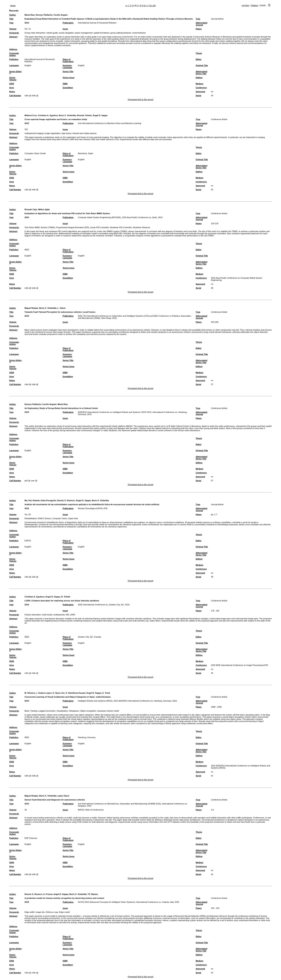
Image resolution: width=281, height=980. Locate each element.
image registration (52, 133)
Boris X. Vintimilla (67, 115)
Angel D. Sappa (53, 597)
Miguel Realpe (31, 308)
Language (14, 65)
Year (11, 23)
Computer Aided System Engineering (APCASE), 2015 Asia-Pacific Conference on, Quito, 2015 (120, 217)
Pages (199, 29)
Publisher (14, 59)
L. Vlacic (62, 308)
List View (245, 5)
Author (13, 15)
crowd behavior (139, 33)
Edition (199, 78)
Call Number (15, 96)
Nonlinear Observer (141, 227)
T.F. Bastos (93, 894)
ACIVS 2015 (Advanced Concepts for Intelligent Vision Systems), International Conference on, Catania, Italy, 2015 (129, 902)
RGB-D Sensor (45, 518)
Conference (201, 88)
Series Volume (13, 79)
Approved (200, 92)
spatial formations (101, 33)
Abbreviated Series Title (202, 73)
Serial (198, 96)
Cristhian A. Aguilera (48, 115)
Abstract (13, 37)
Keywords (14, 33)
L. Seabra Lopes (44, 693)
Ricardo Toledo (84, 115)
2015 (27, 23)
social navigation (66, 33)
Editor (199, 59)
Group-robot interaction (35, 33)
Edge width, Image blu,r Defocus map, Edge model (47, 912)
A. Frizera (48, 894)
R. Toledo (66, 597)
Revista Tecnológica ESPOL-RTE (93, 508)
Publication (68, 23)
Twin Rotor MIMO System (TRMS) (40, 227)
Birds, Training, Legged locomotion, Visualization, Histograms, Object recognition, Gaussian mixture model (72, 711)
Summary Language (67, 66)
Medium (199, 84)
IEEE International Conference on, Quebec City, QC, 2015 (104, 605)
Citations (254, 5)
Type (198, 19)
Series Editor (16, 71)
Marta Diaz (30, 15)
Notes (12, 92)
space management (84, 33)
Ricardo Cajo (31, 209)
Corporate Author (14, 54)
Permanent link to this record (140, 99)
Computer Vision (60, 518)
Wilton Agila (44, 209)
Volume (13, 29)
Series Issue (69, 78)
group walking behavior (121, 33)
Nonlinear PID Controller (121, 227)
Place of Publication (68, 60)
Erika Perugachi (48, 500)
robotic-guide (52, 33)
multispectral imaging (34, 133)
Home (13, 6)
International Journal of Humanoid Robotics (97, 23)
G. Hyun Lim (59, 693)
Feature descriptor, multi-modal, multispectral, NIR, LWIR (50, 615)
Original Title (202, 65)
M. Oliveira (30, 693)
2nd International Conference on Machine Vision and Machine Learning (109, 123)
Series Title (68, 71)
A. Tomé (106, 693)
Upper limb (73, 518)
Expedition (68, 88)
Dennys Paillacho (44, 15)
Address (13, 49)
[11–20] (152, 6)
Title (11, 19)
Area (12, 88)
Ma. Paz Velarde (32, 500)
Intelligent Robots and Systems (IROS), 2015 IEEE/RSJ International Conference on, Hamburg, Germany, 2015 (127, 701)
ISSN (12, 84)
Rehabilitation (31, 518)
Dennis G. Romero (66, 500)
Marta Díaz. (63, 404)
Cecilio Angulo (61, 15)
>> (147, 6)
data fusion (66, 133)
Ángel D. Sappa (100, 115)
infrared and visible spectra (84, 133)
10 (144, 6)
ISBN (65, 84)
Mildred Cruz (31, 115)
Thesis (199, 53)
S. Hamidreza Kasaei (75, 693)
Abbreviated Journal (202, 24)
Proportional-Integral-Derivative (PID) (73, 227)
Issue (65, 29)
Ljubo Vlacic (63, 796)
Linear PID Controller (99, 227)
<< (126, 6)
